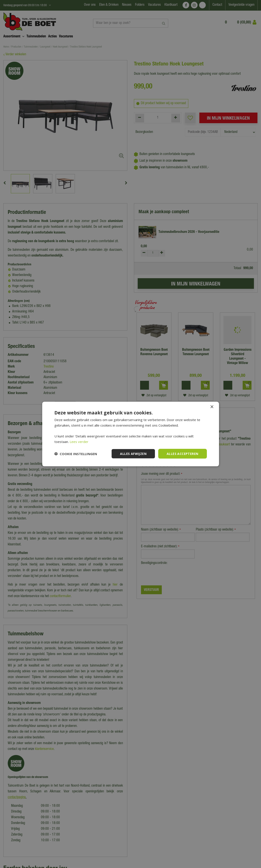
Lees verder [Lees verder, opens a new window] (79, 441)
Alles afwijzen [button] (133, 453)
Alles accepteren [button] (182, 453)
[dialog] (130, 434)
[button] (76, 454)
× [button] (212, 407)
